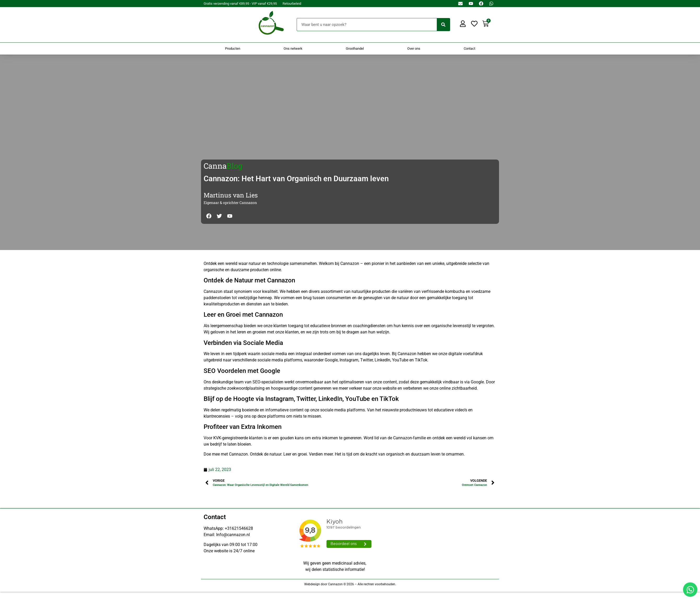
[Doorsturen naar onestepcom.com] (350, 301)
